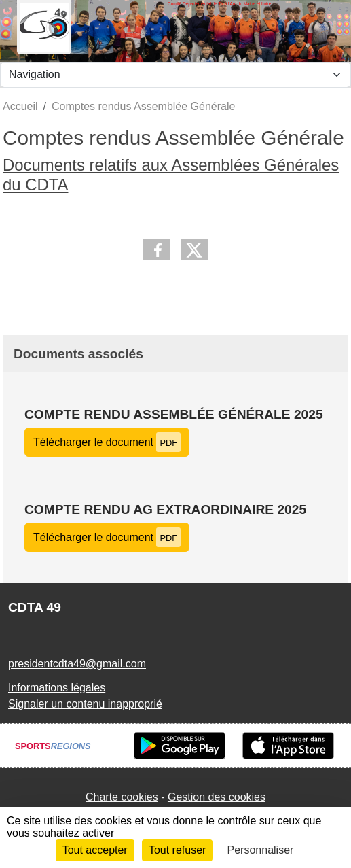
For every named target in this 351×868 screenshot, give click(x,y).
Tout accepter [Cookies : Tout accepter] (95, 850)
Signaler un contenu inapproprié (85, 704)
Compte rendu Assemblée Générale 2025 (174, 414)
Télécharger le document (107, 442)
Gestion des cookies (217, 797)
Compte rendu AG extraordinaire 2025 (165, 509)
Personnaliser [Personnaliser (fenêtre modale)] (261, 850)
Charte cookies (122, 797)
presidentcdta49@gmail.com (77, 664)
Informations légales (57, 688)
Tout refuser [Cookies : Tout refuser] (177, 850)
